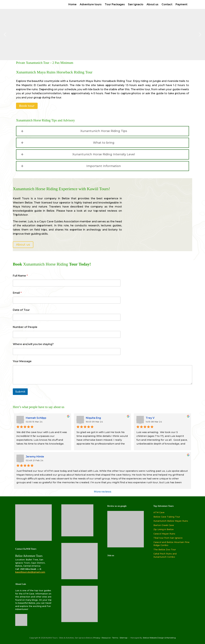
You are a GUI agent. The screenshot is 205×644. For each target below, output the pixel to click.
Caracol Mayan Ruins (164, 534)
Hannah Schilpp (36, 418)
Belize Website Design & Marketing (159, 638)
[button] (5, 35)
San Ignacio (136, 4)
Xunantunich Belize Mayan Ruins (171, 521)
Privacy (97, 638)
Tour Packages (115, 4)
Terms (115, 638)
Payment (181, 4)
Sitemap (123, 638)
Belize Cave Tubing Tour (167, 517)
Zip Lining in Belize (164, 529)
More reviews (103, 492)
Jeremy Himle (35, 457)
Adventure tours (91, 4)
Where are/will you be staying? (33, 344)
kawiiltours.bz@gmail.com (30, 572)
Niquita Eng (93, 418)
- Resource (106, 638)
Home (72, 4)
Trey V (150, 418)
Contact (167, 4)
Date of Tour (21, 310)
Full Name (20, 276)
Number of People (25, 327)
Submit (20, 392)
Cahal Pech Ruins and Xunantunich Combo (165, 555)
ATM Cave (159, 512)
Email (17, 293)
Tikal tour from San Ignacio (168, 538)
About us (152, 4)
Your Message (22, 361)
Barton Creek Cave (164, 525)
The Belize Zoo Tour (165, 549)
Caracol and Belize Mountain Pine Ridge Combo (171, 544)
